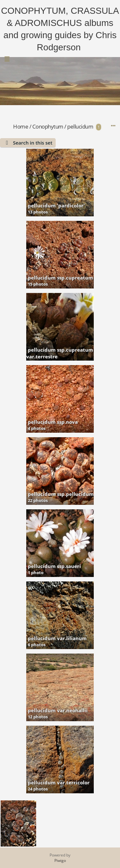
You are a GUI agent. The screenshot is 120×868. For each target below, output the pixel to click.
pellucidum (80, 126)
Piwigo (60, 860)
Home (21, 126)
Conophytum (48, 126)
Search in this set (32, 143)
